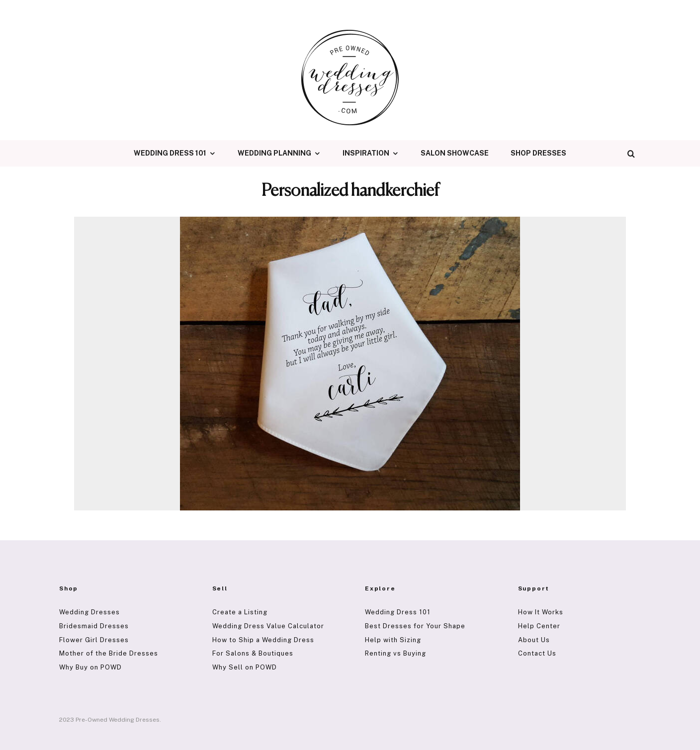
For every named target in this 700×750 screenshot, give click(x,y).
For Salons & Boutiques (253, 653)
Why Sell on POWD (245, 667)
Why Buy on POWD (90, 667)
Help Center (539, 626)
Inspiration (366, 153)
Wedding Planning (274, 153)
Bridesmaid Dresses (94, 626)
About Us (534, 640)
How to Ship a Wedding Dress (263, 640)
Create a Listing (240, 612)
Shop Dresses (538, 153)
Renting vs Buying (395, 653)
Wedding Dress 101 (170, 153)
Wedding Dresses (89, 612)
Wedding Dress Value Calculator (268, 626)
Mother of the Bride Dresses (109, 653)
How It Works (541, 612)
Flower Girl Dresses (94, 640)
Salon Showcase (455, 153)
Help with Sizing (393, 640)
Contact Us (537, 653)
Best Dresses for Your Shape (415, 626)
